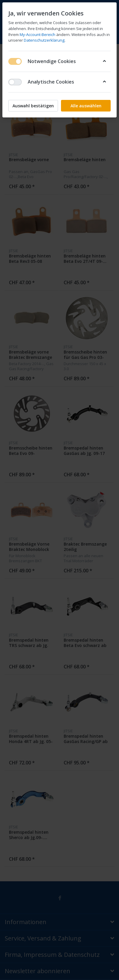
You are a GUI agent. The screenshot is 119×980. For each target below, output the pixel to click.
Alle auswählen (86, 106)
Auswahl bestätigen (33, 106)
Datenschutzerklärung (44, 40)
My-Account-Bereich (37, 34)
